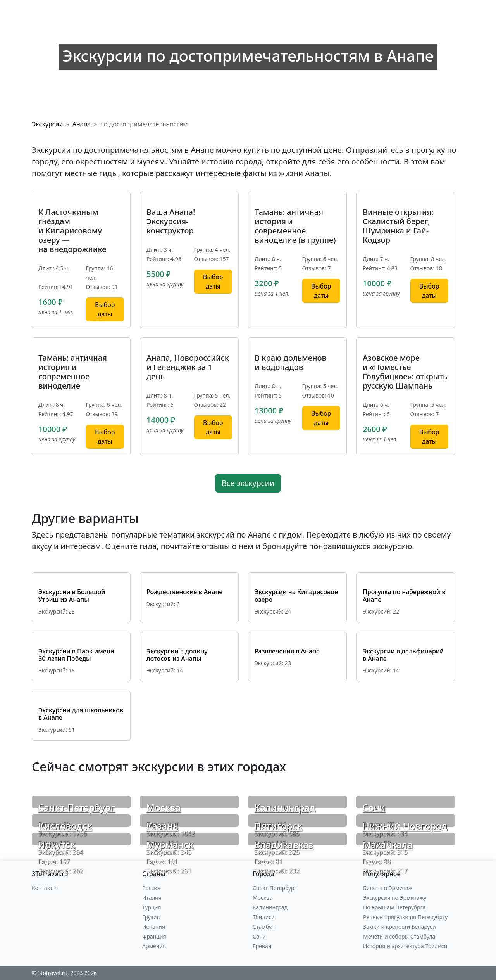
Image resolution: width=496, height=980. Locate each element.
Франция (154, 936)
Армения (154, 946)
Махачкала (387, 844)
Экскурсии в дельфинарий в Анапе (403, 655)
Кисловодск (65, 826)
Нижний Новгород (405, 826)
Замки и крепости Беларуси (400, 927)
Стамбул (264, 927)
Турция (152, 907)
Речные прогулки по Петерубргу (405, 917)
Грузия (151, 917)
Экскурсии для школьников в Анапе (81, 714)
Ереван (262, 946)
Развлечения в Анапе (287, 651)
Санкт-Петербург (77, 807)
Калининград (285, 807)
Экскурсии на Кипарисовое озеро (296, 595)
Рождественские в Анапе (184, 592)
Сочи (374, 807)
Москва (163, 807)
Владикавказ (284, 844)
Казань (162, 826)
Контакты (44, 888)
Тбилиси (264, 917)
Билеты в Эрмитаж (388, 888)
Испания (154, 927)
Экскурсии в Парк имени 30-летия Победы (76, 655)
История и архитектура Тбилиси (405, 946)
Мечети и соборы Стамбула (399, 936)
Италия (152, 898)
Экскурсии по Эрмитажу (395, 898)
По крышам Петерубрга (394, 907)
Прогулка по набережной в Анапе (404, 595)
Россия (151, 888)
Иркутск (57, 844)
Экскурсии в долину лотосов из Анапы (177, 655)
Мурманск (170, 844)
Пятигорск (278, 826)
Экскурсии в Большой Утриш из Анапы (72, 595)
